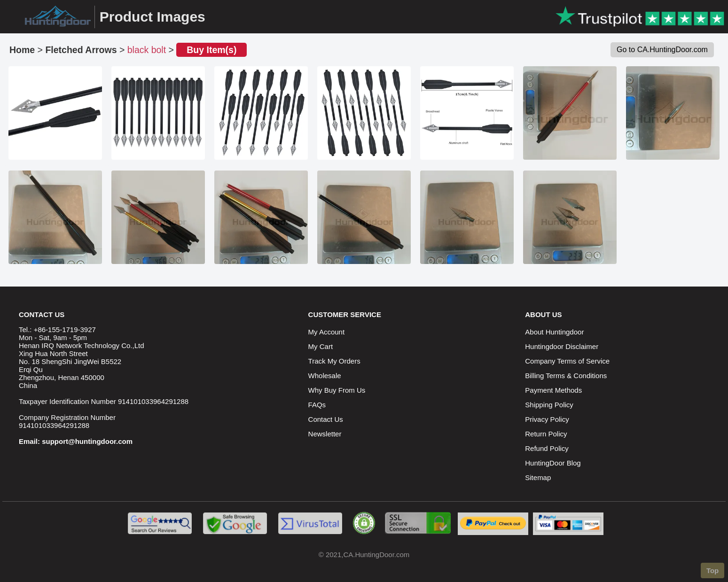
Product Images (153, 17)
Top (712, 570)
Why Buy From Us (337, 390)
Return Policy (546, 434)
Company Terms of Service (567, 361)
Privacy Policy (547, 419)
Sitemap (538, 477)
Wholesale (325, 376)
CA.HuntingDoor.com (376, 555)
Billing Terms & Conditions (566, 376)
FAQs (317, 405)
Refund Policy (547, 448)
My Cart (321, 346)
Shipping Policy (549, 405)
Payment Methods (553, 390)
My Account (327, 332)
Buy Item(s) (211, 50)
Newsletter (325, 434)
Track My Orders (334, 361)
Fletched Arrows (81, 50)
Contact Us (326, 419)
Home (22, 50)
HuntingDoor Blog (553, 463)
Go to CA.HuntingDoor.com (662, 50)
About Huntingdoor (554, 332)
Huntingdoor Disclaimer (562, 346)
